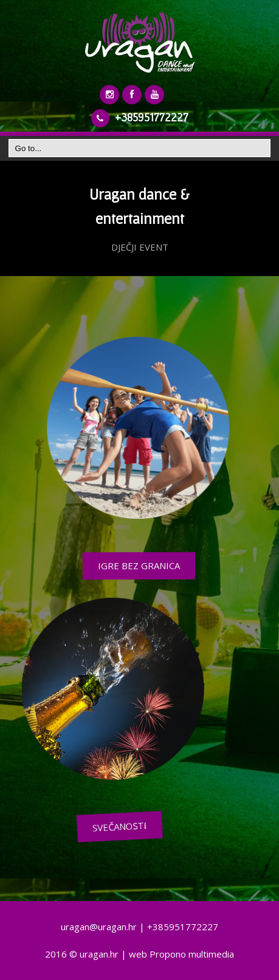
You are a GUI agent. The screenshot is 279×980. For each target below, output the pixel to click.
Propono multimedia (192, 954)
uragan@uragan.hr (99, 927)
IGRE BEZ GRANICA (132, 566)
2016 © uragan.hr (82, 954)
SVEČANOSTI (168, 826)
